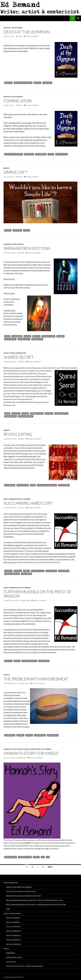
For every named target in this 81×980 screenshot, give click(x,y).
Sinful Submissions (18, 353)
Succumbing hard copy (28, 503)
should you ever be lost (47, 485)
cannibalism (17, 336)
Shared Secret (9, 279)
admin (20, 36)
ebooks (38, 83)
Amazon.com (40, 402)
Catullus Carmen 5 (13, 918)
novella (49, 413)
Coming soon (18, 101)
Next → (51, 867)
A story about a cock (14, 957)
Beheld (6, 168)
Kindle (27, 571)
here (13, 531)
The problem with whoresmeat (36, 679)
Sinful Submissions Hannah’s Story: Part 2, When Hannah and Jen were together (36, 905)
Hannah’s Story (10, 310)
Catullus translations (12, 913)
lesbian (25, 413)
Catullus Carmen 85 (13, 944)
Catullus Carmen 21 (13, 935)
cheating (16, 413)
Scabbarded (10, 953)
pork (33, 485)
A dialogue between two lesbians (19, 887)
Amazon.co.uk (9, 405)
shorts (29, 735)
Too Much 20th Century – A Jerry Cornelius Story (24, 966)
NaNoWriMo (41, 154)
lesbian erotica (38, 571)
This (5, 692)
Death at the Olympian (13, 28)
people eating (11, 339)
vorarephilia (40, 735)
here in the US (62, 846)
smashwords (37, 339)
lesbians (61, 336)
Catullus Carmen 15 (13, 927)
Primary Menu (78, 18)
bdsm (7, 336)
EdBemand (26, 601)
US (48, 857)
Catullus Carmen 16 (13, 931)
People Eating (9, 293)
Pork (8, 909)
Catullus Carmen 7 (13, 922)
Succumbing (25, 499)
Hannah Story (11, 857)
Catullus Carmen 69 (13, 940)
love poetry (52, 571)
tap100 (27, 230)
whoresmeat (64, 485)
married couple (37, 413)
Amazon (32, 45)
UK (43, 857)
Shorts (21, 244)
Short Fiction (62, 154)
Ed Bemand (47, 83)
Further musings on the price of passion (37, 594)
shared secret (24, 339)
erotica (37, 336)
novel (51, 154)
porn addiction (62, 413)
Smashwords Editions (27, 248)
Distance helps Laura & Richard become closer (23, 896)
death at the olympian (23, 83)
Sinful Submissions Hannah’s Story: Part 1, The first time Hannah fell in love (34, 900)
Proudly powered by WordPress (14, 977)
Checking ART (11, 962)
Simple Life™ (16, 172)
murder (21, 735)
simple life (17, 230)
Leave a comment (32, 36)
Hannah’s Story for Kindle (31, 753)
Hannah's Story (10, 244)
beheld (8, 230)
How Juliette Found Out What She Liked (21, 891)
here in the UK (47, 846)
